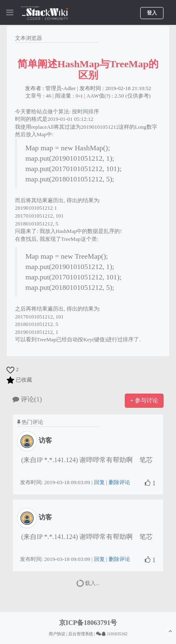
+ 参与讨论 (144, 400)
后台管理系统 (81, 634)
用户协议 (57, 634)
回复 (99, 482)
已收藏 (24, 380)
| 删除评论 (118, 482)
